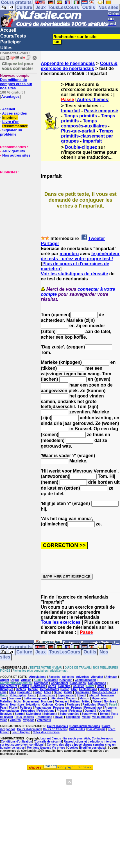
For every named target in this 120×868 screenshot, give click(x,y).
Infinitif (82, 695)
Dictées (21, 689)
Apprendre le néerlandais (68, 63)
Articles (26, 680)
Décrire (33, 689)
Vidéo (86, 717)
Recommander (15, 126)
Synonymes (89, 714)
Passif (102, 705)
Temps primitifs (80, 116)
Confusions (78, 683)
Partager (50, 244)
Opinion (47, 705)
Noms (4, 705)
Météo (86, 701)
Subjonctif (50, 714)
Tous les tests (25, 717)
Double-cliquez (81, 147)
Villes (4, 720)
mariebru (69, 254)
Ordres (60, 705)
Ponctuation (43, 708)
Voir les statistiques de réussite (74, 274)
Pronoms (111, 708)
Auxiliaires (51, 680)
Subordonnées (69, 714)
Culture (24, 7)
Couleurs (64, 686)
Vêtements (44, 720)
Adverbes (83, 677)
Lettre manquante (36, 698)
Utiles (6, 48)
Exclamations (88, 689)
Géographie (18, 695)
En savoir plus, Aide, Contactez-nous (88, 738)
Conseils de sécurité (48, 742)
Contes (24, 686)
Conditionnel (59, 683)
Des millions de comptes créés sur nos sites (16, 82)
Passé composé (101, 111)
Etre (74, 689)
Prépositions (46, 711)
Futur (38, 692)
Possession (61, 708)
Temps (104, 714)
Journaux (15, 698)
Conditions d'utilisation (16, 742)
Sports (19, 714)
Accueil (8, 30)
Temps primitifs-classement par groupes (87, 136)
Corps (52, 686)
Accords (54, 677)
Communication (85, 680)
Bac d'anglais (96, 729)
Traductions (44, 717)
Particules (89, 705)
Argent (4, 680)
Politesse (26, 708)
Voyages (29, 720)
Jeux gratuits (14, 151)
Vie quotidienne (103, 717)
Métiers (75, 701)
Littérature (57, 698)
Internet (94, 695)
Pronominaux (93, 708)
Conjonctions (97, 683)
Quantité (90, 711)
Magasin (72, 698)
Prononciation (9, 711)
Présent (62, 711)
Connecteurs (9, 686)
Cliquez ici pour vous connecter (18, 66)
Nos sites (108, 7)
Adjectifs (68, 677)
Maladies (6, 701)
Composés (41, 683)
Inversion (107, 695)
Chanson (66, 680)
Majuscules (99, 698)
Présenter (76, 711)
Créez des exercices (46, 732)
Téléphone (73, 717)
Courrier (78, 686)
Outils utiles (77, 729)
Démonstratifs (50, 689)
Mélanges (61, 701)
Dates (100, 686)
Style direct (33, 714)
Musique (47, 701)
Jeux (40, 7)
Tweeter (97, 238)
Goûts (68, 692)
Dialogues (7, 689)
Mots (18, 701)
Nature (97, 701)
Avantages (10, 96)
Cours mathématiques (85, 726)
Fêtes (48, 692)
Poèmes (76, 708)
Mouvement (31, 701)
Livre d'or (11, 122)
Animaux (111, 677)
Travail (59, 717)
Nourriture (17, 705)
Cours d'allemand (29, 729)
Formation (25, 692)
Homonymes (47, 695)
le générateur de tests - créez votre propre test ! (80, 256)
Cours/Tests (13, 36)
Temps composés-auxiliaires (84, 123)
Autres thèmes (92, 100)
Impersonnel (66, 695)
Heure (32, 695)
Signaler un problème (11, 132)
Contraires (39, 686)
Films (12, 692)
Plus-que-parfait (78, 131)
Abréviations (38, 677)
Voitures (15, 720)
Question (104, 711)
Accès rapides (14, 113)
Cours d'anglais (58, 726)
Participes (73, 705)
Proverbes (28, 711)
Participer (11, 42)
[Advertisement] (17, 202)
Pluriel (13, 708)
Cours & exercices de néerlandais (79, 66)
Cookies (73, 748)
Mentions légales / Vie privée (46, 748)
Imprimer (10, 117)
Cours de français (55, 729)
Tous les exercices (61, 622)
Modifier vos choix (92, 748)
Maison (84, 698)
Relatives (6, 714)
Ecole (65, 689)
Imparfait (71, 111)
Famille (104, 689)
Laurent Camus (51, 738)
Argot (15, 680)
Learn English (21, 732)
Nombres (110, 701)
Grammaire (82, 692)
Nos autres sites (16, 155)
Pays (3, 708)
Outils (89, 7)
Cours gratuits (16, 647)
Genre (58, 692)
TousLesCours (63, 7)
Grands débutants (104, 692)
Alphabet (97, 677)
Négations (33, 705)
